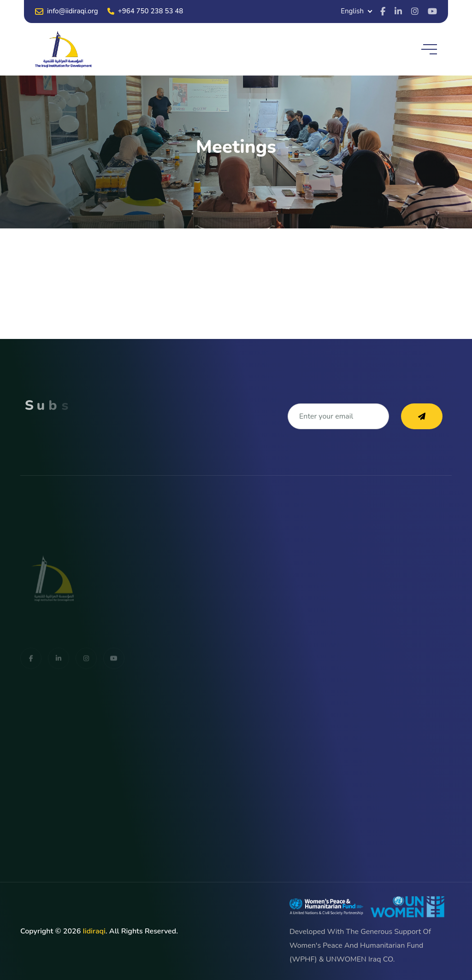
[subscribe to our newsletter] (422, 416)
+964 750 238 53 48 (145, 11)
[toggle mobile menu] (429, 49)
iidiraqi (94, 931)
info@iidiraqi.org (67, 11)
